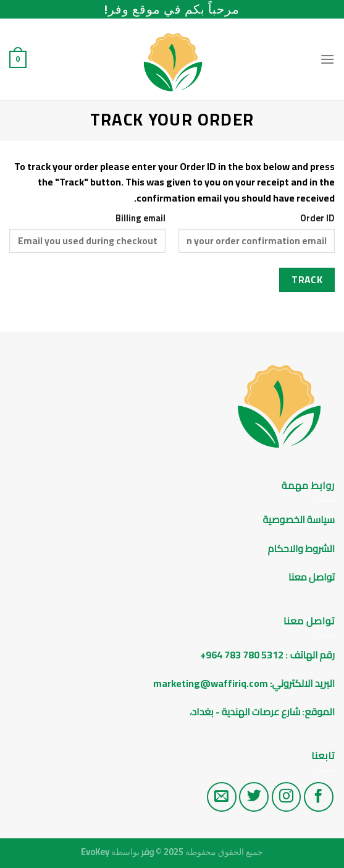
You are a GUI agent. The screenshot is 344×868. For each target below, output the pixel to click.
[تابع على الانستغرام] (287, 797)
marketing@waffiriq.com (211, 683)
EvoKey (95, 852)
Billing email (141, 218)
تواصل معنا (312, 577)
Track (307, 280)
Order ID (317, 218)
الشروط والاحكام (300, 548)
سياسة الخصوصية (299, 519)
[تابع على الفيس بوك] (319, 797)
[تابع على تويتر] (254, 797)
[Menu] (327, 59)
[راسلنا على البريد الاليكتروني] (222, 797)
